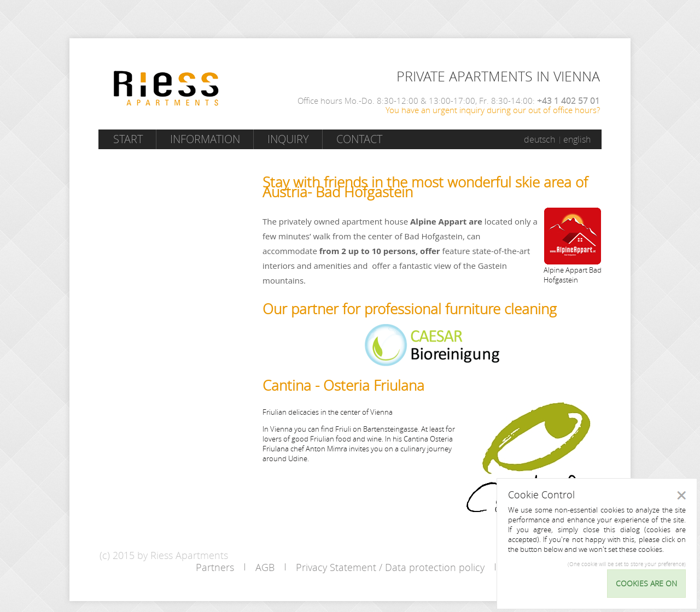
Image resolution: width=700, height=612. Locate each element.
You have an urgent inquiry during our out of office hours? (493, 110)
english (577, 139)
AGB (265, 567)
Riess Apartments (166, 88)
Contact (359, 139)
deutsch (539, 139)
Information (205, 139)
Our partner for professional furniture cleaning (410, 309)
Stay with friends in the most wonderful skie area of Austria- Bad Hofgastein (425, 187)
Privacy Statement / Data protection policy (390, 567)
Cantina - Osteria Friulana (343, 386)
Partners (215, 567)
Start (128, 139)
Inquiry (288, 139)
